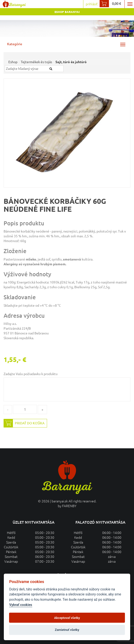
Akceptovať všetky (67, 618)
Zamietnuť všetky (67, 630)
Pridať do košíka (24, 423)
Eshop (13, 62)
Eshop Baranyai (67, 12)
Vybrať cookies (21, 605)
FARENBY (69, 506)
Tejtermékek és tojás (36, 62)
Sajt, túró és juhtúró (71, 62)
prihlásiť (92, 4)
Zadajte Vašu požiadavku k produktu (31, 374)
